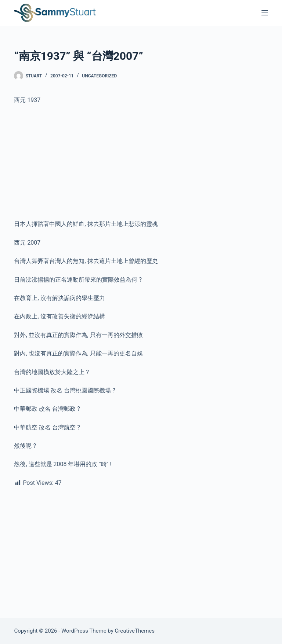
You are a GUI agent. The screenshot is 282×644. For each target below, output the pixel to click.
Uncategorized (99, 76)
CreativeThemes (135, 631)
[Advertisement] (141, 165)
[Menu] (265, 13)
